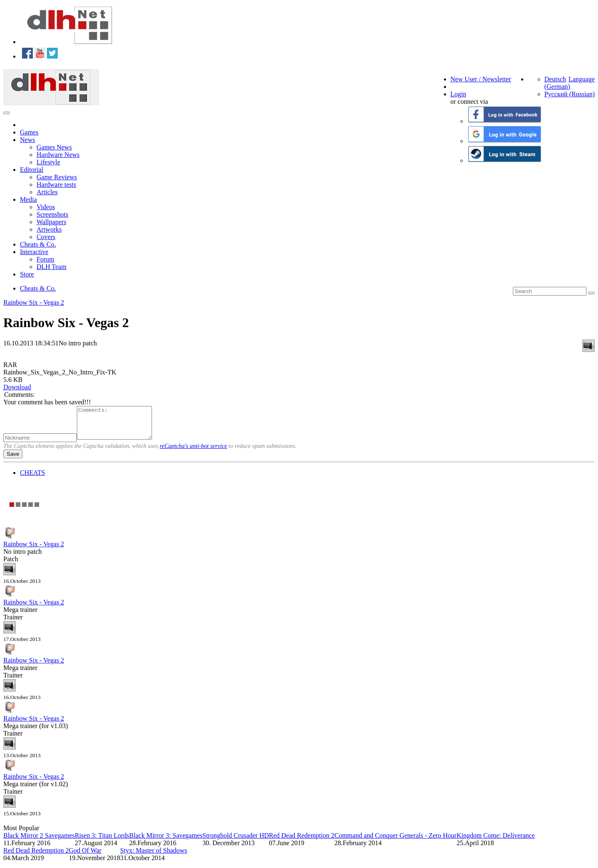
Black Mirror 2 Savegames (39, 842)
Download (17, 387)
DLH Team (51, 267)
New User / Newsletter (481, 79)
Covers (46, 237)
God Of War (85, 857)
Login (458, 94)
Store (27, 274)
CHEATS (32, 479)
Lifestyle (48, 162)
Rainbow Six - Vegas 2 (34, 302)
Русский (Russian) (570, 94)
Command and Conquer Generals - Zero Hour (395, 842)
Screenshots (52, 214)
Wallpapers (51, 222)
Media (28, 199)
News (27, 140)
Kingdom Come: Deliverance (495, 842)
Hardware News (58, 155)
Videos (46, 207)
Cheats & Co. (38, 244)
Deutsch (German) (557, 83)
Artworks (49, 229)
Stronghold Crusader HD (236, 842)
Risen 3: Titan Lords (102, 842)
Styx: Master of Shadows (153, 857)
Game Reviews (57, 177)
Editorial (32, 170)
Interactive (34, 252)
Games (29, 132)
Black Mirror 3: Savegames (166, 842)
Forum (45, 259)
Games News (54, 147)
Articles (47, 192)
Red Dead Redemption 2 (301, 842)
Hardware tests (56, 185)
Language (582, 79)
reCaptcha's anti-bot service (194, 452)
